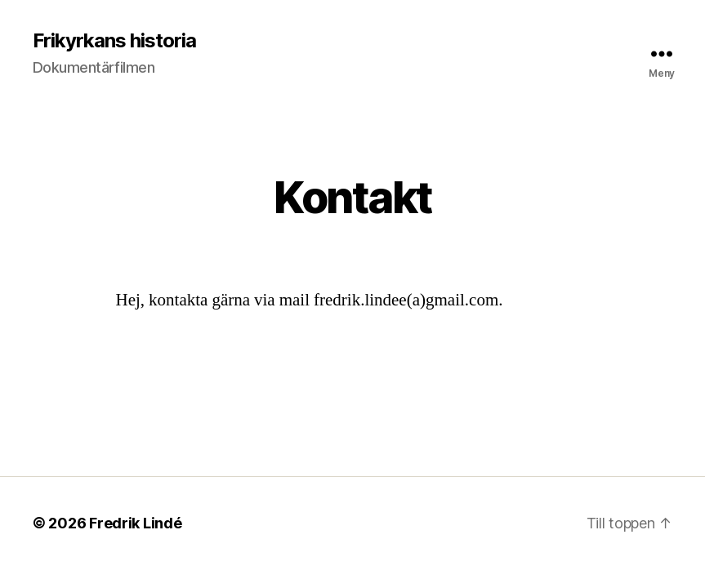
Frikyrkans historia (114, 41)
